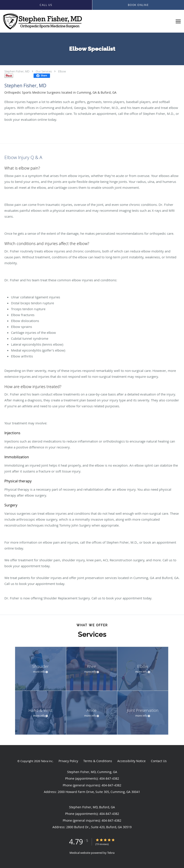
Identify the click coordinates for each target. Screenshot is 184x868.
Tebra (111, 853)
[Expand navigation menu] (178, 21)
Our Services (44, 71)
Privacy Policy (68, 761)
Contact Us (159, 761)
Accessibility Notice (131, 761)
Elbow (62, 71)
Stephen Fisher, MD (17, 71)
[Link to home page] (41, 21)
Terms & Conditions (98, 761)
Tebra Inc (47, 761)
